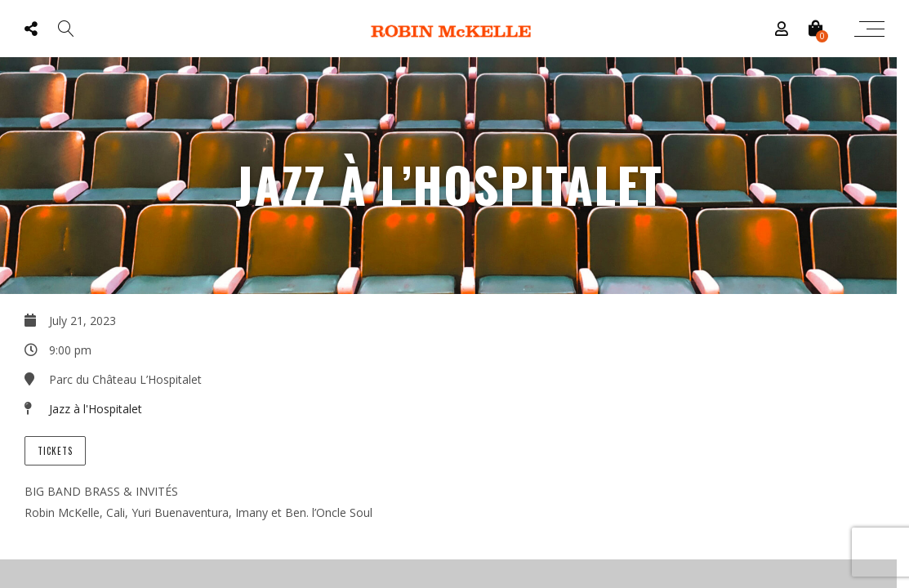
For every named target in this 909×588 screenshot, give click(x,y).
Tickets (55, 451)
